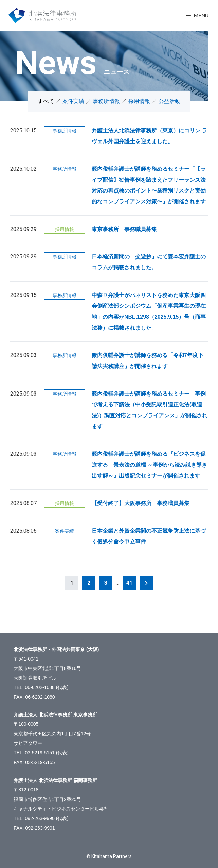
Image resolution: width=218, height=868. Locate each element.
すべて (46, 101)
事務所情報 (106, 101)
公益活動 (169, 101)
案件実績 (73, 101)
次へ (146, 583)
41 (129, 583)
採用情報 (139, 101)
